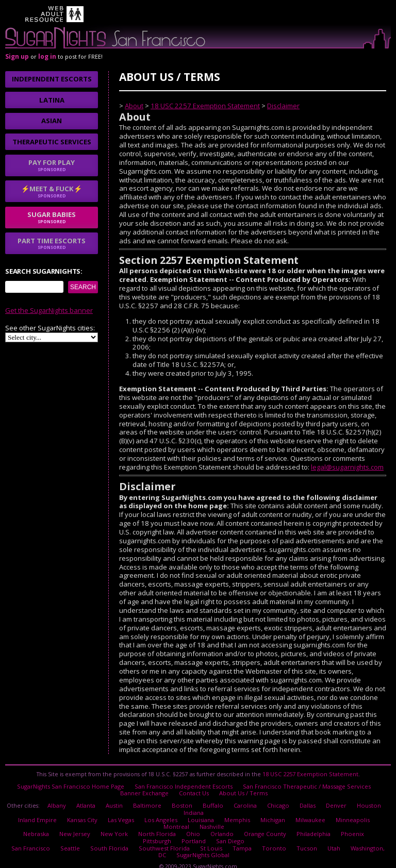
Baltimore (151, 801)
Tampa (231, 837)
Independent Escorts (52, 79)
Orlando (201, 825)
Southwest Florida (157, 837)
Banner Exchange (146, 790)
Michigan (252, 813)
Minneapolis (331, 813)
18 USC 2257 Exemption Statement (205, 106)
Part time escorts (52, 243)
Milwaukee (289, 813)
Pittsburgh (363, 825)
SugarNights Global (194, 843)
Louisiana (181, 813)
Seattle (68, 837)
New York (98, 825)
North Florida (139, 825)
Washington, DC (355, 837)
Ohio (173, 825)
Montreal (370, 813)
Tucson (291, 837)
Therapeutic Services (52, 142)
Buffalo (213, 801)
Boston (184, 801)
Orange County (243, 825)
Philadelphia (290, 825)
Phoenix (328, 825)
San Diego (210, 831)
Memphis (217, 813)
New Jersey (61, 825)
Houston (364, 801)
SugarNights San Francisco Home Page (77, 784)
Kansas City (68, 813)
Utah (317, 837)
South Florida (105, 837)
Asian (52, 121)
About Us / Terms (242, 790)
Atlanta (91, 801)
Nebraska (24, 825)
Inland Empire (25, 813)
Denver (333, 801)
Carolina (244, 801)
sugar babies (52, 217)
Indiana (194, 807)
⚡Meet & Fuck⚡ (52, 191)
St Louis (202, 837)
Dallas (305, 801)
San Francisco (30, 837)
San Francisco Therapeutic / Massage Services (301, 784)
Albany (62, 801)
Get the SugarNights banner (49, 310)
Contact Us (194, 790)
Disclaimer (283, 106)
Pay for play (52, 165)
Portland (175, 831)
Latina (52, 100)
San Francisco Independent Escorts (184, 784)
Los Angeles (143, 813)
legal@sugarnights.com (347, 467)
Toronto (261, 837)
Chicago (276, 801)
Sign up (17, 56)
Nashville (194, 819)
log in (47, 56)
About (134, 106)
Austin (119, 801)
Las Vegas (105, 813)
